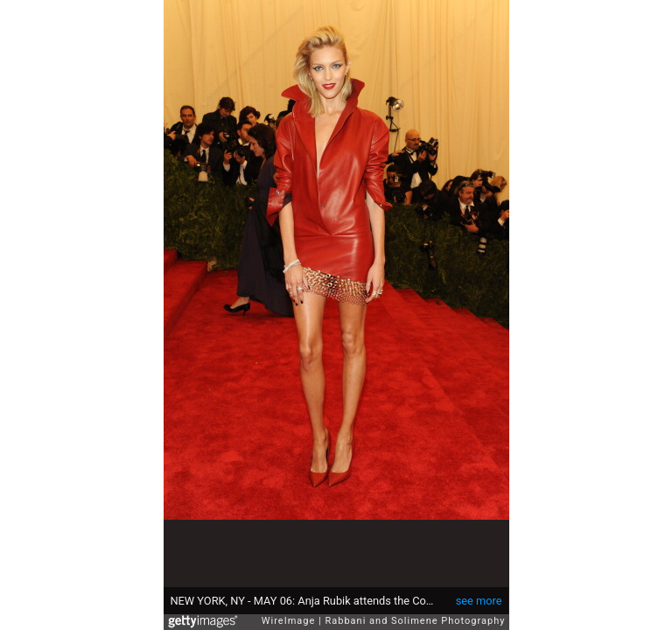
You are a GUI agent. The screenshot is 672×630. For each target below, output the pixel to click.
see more (479, 601)
